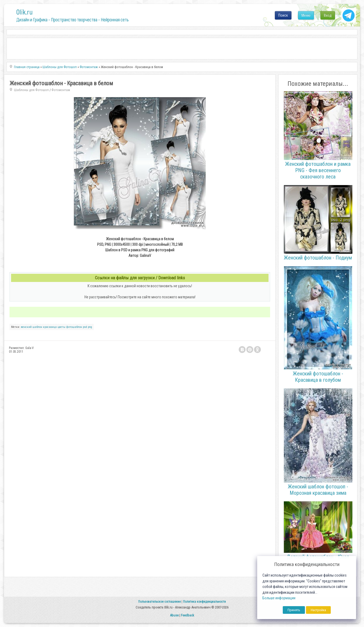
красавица (50, 327)
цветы (61, 327)
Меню (306, 15)
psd (85, 327)
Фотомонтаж (61, 90)
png (90, 327)
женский (26, 327)
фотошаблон (74, 327)
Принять (294, 610)
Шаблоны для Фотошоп (31, 90)
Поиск (283, 15)
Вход (328, 15)
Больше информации (279, 598)
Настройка (318, 610)
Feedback (188, 615)
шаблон (37, 327)
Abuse (174, 615)
